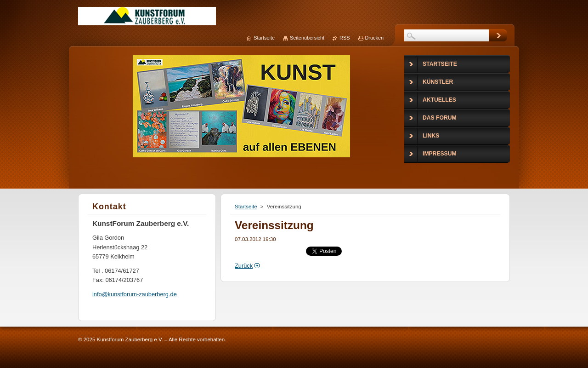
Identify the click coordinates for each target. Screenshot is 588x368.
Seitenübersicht (307, 38)
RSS (345, 38)
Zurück (244, 266)
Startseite (246, 207)
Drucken (375, 38)
